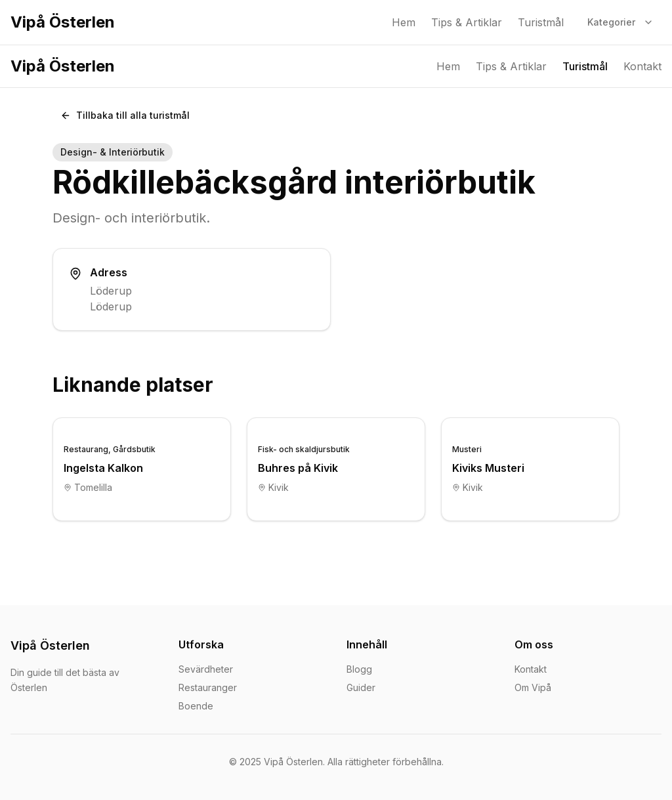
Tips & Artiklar (467, 22)
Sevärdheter (206, 669)
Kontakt (642, 66)
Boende (196, 706)
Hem (404, 22)
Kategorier (620, 22)
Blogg (359, 669)
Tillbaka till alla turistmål (125, 115)
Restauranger (208, 687)
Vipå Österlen (63, 22)
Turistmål (541, 22)
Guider (361, 687)
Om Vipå (533, 687)
